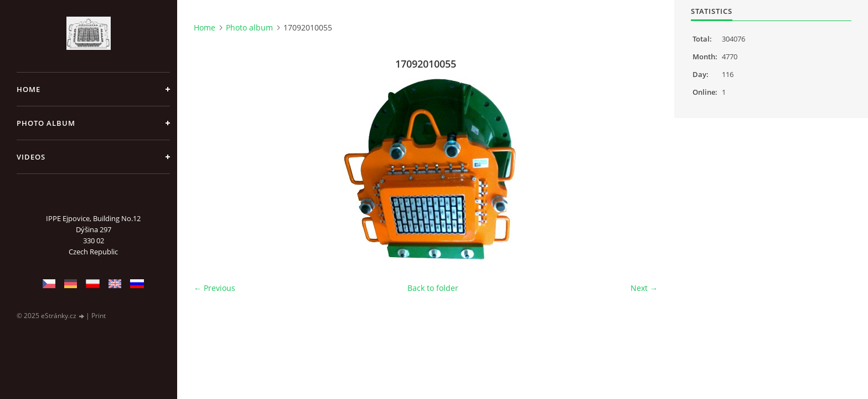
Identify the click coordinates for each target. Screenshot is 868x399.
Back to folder (433, 288)
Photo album (46, 123)
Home (29, 89)
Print (99, 316)
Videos (31, 157)
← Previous (215, 288)
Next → (644, 288)
